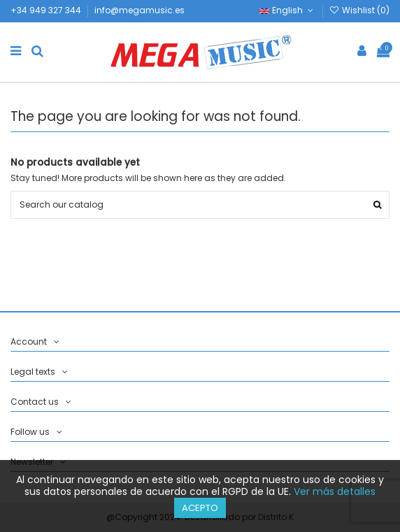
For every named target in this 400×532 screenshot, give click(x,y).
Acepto (200, 508)
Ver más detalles (335, 491)
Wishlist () (359, 10)
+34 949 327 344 (47, 10)
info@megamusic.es (140, 10)
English (287, 10)
